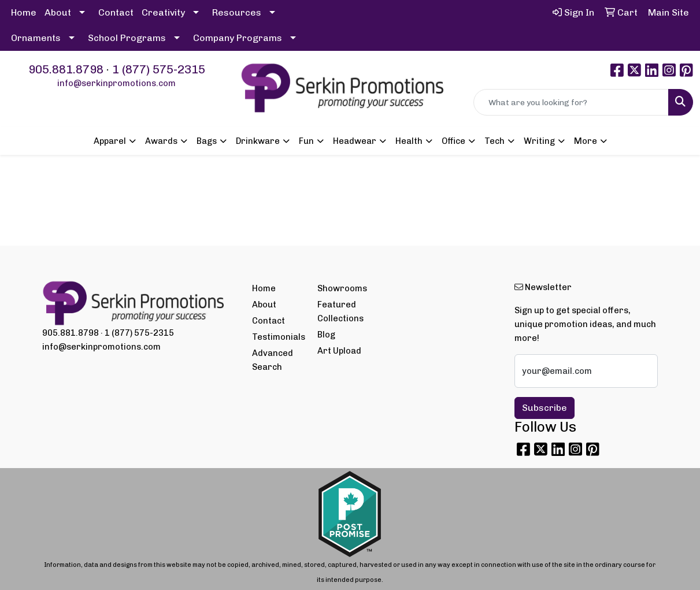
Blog (326, 335)
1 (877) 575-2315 (159, 69)
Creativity (163, 12)
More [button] (586, 141)
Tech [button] (495, 141)
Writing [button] (539, 141)
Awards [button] (161, 141)
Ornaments (36, 38)
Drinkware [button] (258, 141)
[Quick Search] (571, 102)
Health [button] (409, 141)
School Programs (127, 38)
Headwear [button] (355, 141)
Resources (237, 12)
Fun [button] (306, 141)
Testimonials (278, 337)
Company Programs (238, 38)
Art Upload (339, 351)
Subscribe (545, 408)
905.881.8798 (66, 69)
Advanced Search (273, 360)
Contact (116, 12)
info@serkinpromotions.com (116, 83)
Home (24, 12)
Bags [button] (207, 141)
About (58, 12)
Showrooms (342, 288)
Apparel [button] (110, 141)
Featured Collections (340, 311)
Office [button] (453, 141)
